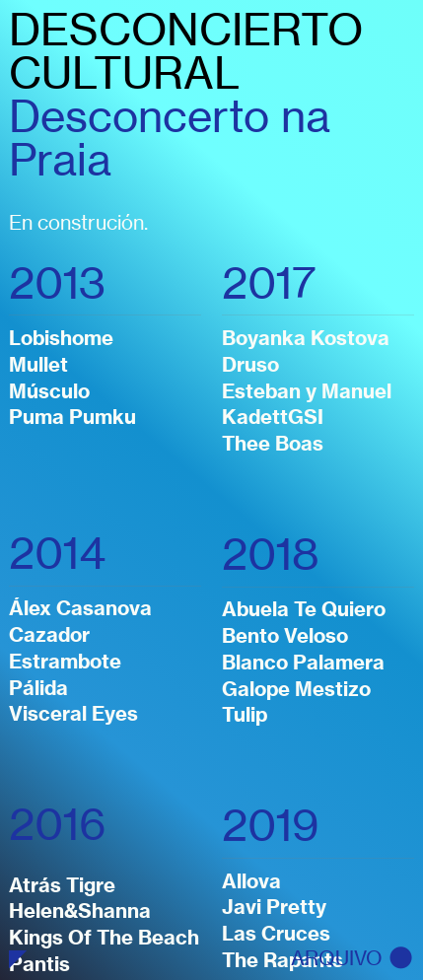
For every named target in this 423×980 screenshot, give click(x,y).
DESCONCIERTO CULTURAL (186, 51)
